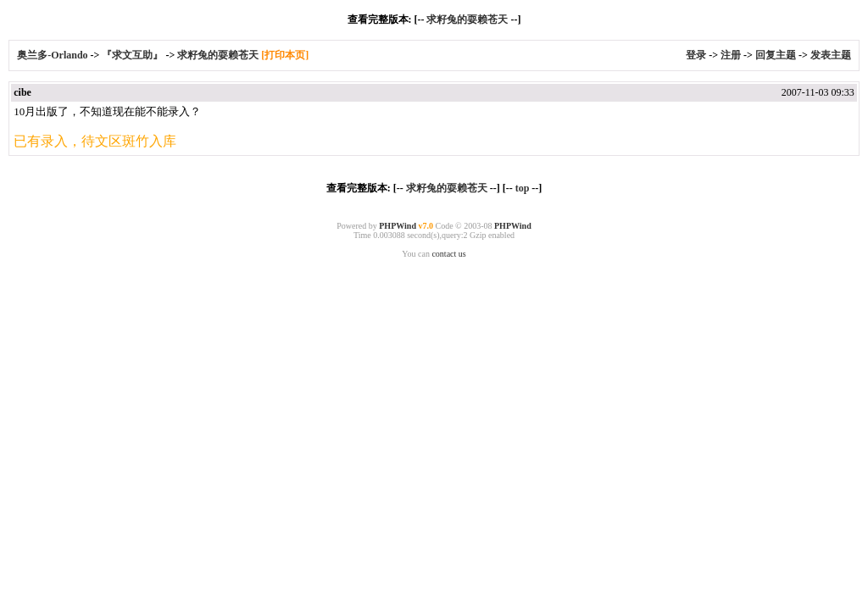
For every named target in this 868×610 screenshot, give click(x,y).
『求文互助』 (132, 55)
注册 (731, 55)
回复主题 (776, 55)
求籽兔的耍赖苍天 (467, 19)
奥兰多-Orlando (53, 55)
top (523, 188)
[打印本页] (285, 55)
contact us (448, 254)
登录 (696, 55)
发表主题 (831, 55)
